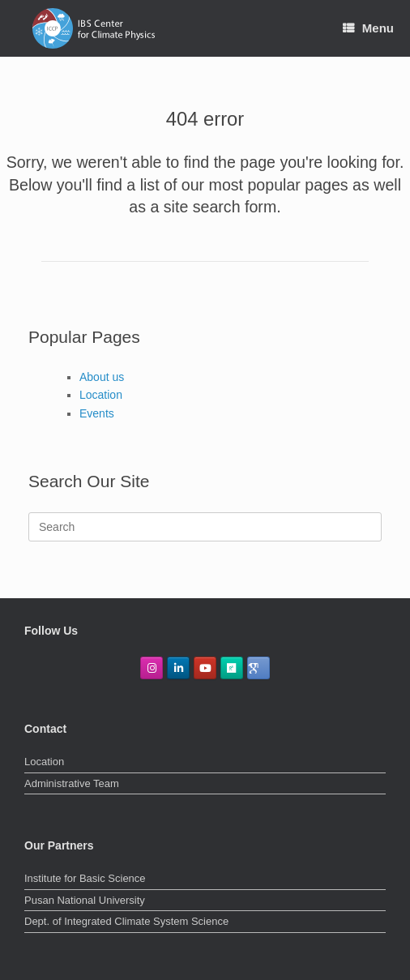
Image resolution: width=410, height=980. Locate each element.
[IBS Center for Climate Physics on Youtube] (205, 668)
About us (102, 377)
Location (101, 395)
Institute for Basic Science (85, 878)
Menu (368, 28)
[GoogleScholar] (258, 668)
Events (97, 413)
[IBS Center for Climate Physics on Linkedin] (178, 668)
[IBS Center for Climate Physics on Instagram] (152, 668)
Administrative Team (72, 783)
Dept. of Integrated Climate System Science (126, 921)
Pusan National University (85, 900)
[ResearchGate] (232, 668)
